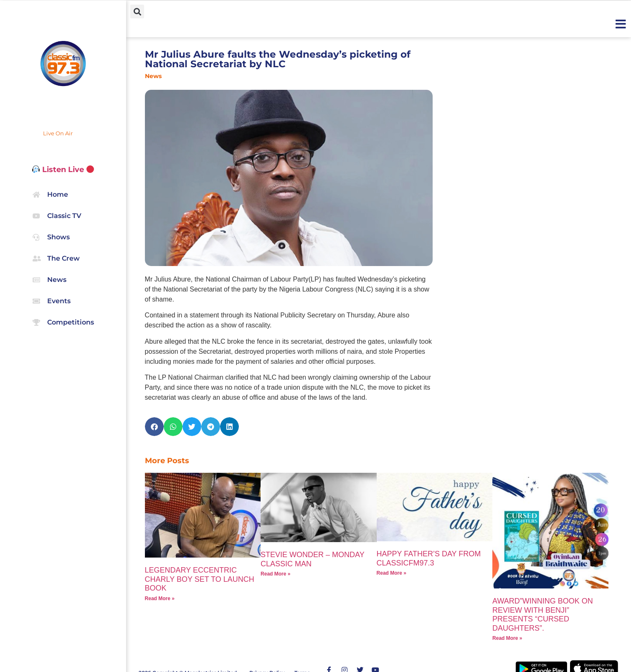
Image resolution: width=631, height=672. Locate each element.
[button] (137, 11)
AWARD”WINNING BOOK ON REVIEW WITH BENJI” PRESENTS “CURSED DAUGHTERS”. (543, 615)
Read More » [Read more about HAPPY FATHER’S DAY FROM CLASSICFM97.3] (392, 573)
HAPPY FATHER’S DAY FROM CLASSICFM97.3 (429, 558)
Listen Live (63, 170)
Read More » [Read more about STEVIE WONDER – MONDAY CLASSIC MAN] (275, 574)
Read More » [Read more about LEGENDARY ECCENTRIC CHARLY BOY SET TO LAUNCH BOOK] (160, 598)
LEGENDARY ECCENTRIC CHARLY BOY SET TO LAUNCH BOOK (200, 579)
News (153, 76)
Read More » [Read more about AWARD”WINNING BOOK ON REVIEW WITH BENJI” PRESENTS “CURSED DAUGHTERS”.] (507, 638)
